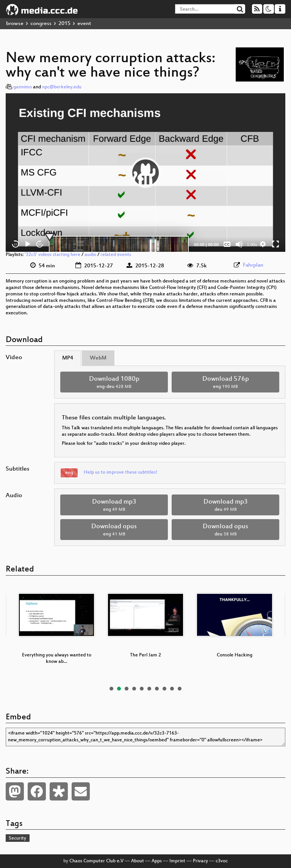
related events (116, 255)
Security (17, 838)
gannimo (23, 87)
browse (15, 24)
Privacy (200, 861)
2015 (64, 24)
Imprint (177, 861)
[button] (145, 173)
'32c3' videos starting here (52, 255)
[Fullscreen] (275, 244)
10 (180, 689)
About (138, 861)
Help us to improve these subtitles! (120, 472)
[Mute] (239, 244)
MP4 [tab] (68, 358)
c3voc (222, 861)
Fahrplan (253, 265)
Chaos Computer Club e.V (96, 861)
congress (41, 24)
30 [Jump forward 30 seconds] (40, 244)
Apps (157, 861)
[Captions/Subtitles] (227, 244)
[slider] (119, 244)
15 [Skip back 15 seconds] (16, 244)
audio (90, 255)
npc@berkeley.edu (62, 87)
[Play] (28, 244)
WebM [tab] (98, 358)
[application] (145, 173)
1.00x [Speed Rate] (252, 245)
